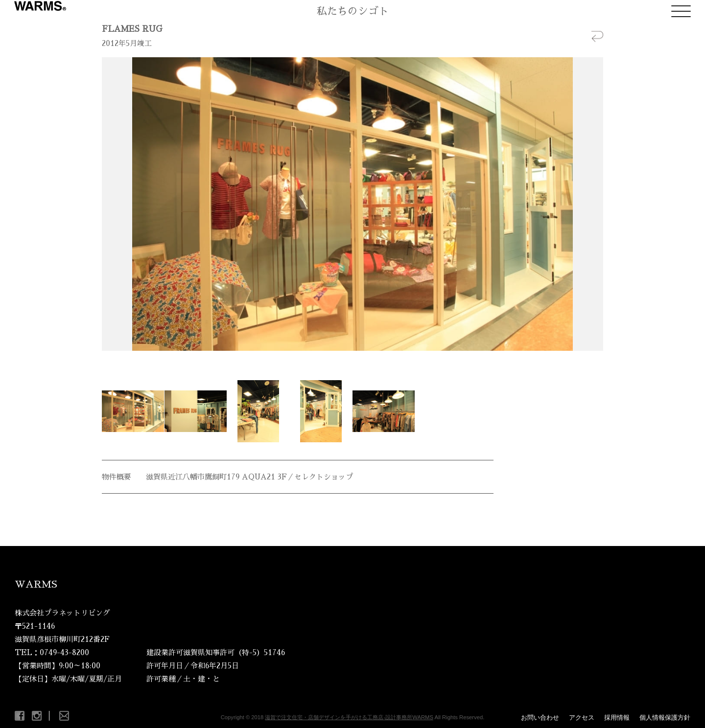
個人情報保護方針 (665, 717)
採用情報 (617, 717)
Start (349, 363)
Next (590, 204)
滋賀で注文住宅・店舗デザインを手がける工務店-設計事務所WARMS (349, 717)
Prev (115, 204)
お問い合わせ (540, 717)
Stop (357, 363)
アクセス (582, 717)
